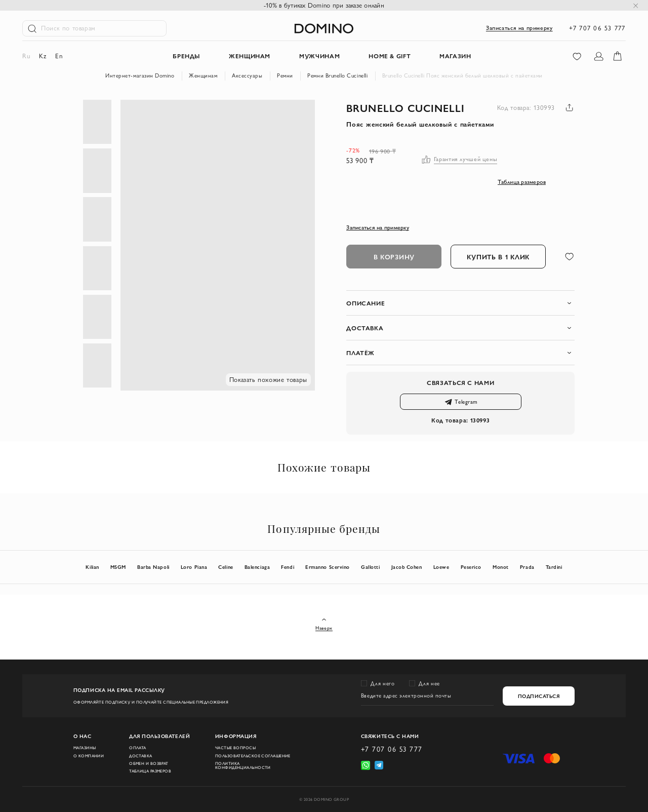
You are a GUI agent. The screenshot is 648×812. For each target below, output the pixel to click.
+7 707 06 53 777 (597, 28)
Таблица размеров (150, 771)
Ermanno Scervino (328, 567)
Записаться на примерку (519, 28)
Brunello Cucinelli (406, 108)
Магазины (85, 748)
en (59, 56)
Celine (226, 567)
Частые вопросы (235, 748)
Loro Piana (194, 567)
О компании (89, 756)
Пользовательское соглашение (253, 756)
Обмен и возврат (149, 763)
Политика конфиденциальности (243, 765)
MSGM (118, 567)
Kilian (92, 567)
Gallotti (370, 567)
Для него (382, 683)
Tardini (554, 567)
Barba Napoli (153, 567)
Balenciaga (257, 567)
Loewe (441, 567)
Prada (527, 567)
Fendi (288, 567)
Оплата (138, 748)
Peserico (471, 567)
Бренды (186, 56)
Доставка (141, 756)
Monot (501, 567)
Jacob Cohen (407, 567)
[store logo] (324, 28)
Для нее (429, 683)
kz (43, 56)
